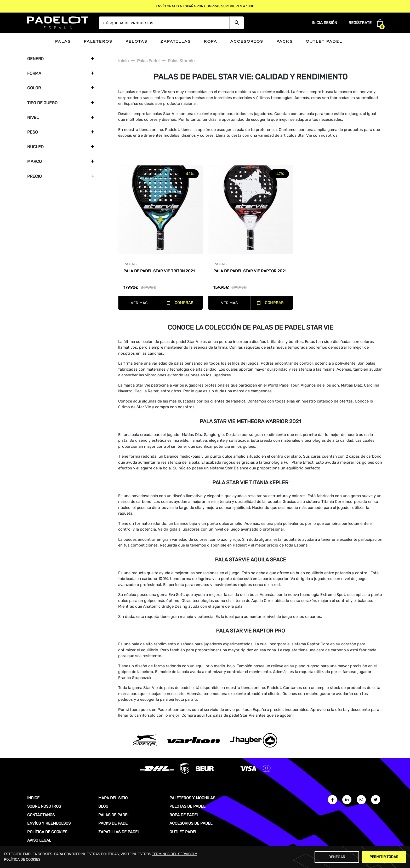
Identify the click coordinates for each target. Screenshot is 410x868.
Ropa (210, 41)
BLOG (103, 806)
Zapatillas (175, 41)
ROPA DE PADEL (184, 815)
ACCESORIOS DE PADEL (191, 823)
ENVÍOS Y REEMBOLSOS (49, 823)
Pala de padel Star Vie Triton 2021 (159, 271)
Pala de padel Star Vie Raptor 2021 (250, 271)
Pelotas (136, 41)
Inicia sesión (324, 23)
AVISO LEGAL (39, 840)
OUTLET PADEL (183, 832)
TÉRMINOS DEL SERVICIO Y (175, 854)
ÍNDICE (33, 798)
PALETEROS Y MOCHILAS (192, 798)
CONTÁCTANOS (41, 815)
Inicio (123, 61)
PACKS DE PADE (113, 823)
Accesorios (247, 41)
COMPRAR (184, 303)
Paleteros (98, 41)
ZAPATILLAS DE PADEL (119, 832)
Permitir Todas (384, 857)
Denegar (337, 857)
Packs (284, 41)
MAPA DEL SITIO (113, 798)
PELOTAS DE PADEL (187, 806)
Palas (63, 41)
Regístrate (360, 23)
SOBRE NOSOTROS (44, 806)
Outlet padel (324, 41)
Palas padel (148, 61)
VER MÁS (139, 303)
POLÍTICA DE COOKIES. (23, 860)
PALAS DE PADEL (114, 815)
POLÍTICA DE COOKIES (47, 832)
